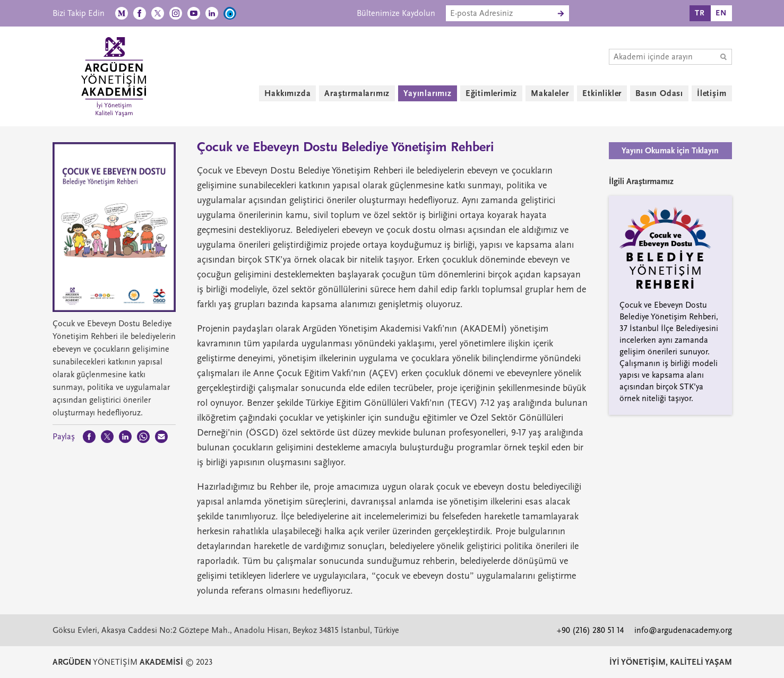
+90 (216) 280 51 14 (590, 630)
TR (700, 13)
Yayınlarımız (428, 93)
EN (721, 13)
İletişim (712, 93)
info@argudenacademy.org (683, 630)
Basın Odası (659, 93)
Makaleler (550, 93)
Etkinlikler (602, 93)
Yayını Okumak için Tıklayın (670, 151)
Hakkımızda (287, 93)
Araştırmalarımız (357, 93)
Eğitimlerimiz (491, 93)
